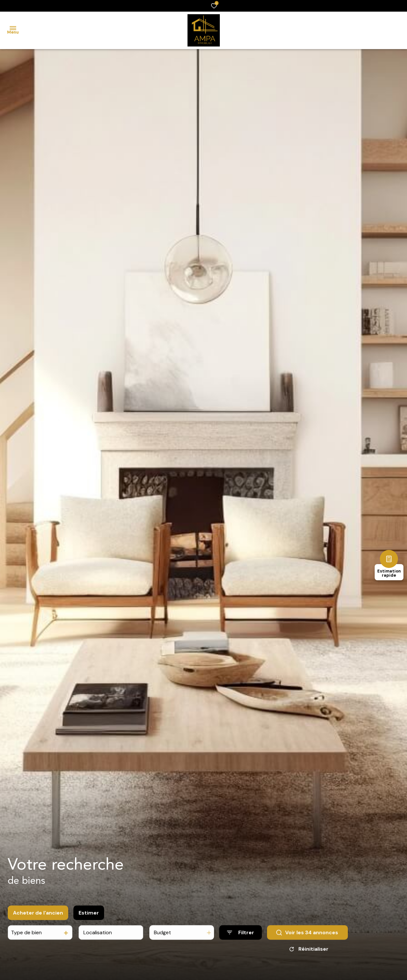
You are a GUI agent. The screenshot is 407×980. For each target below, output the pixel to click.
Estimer (89, 916)
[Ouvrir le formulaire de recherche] (241, 936)
